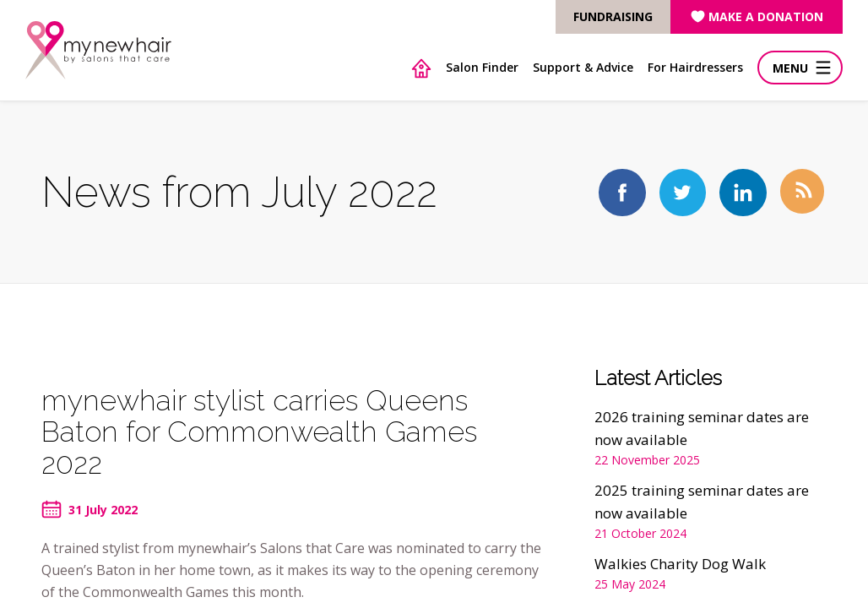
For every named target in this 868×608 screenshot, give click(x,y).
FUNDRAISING (613, 16)
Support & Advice (583, 67)
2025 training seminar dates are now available (702, 502)
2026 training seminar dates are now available (702, 428)
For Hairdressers (695, 67)
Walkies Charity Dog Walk (680, 564)
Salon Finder (482, 67)
